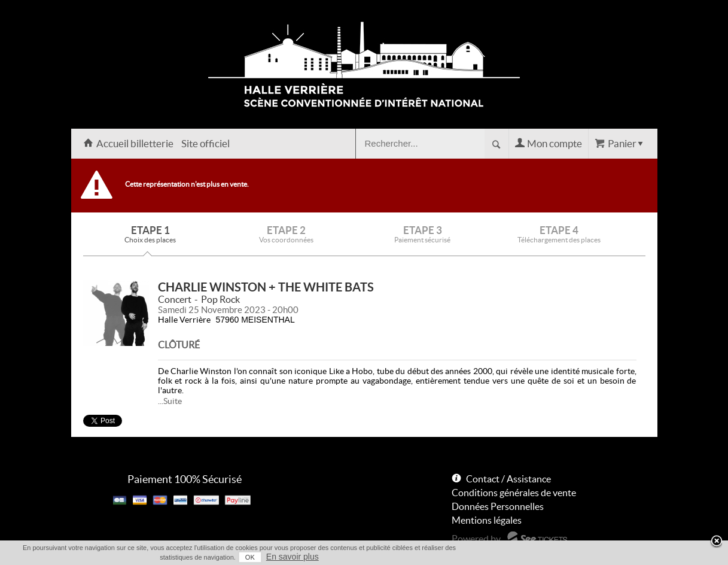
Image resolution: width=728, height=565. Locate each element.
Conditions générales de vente (514, 493)
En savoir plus (293, 557)
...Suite (170, 401)
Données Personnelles (498, 506)
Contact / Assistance (508, 479)
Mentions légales (487, 520)
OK (250, 557)
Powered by (476, 539)
